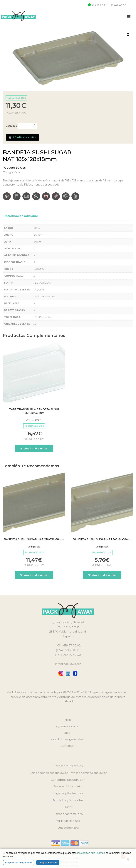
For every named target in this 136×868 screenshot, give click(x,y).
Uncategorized (68, 828)
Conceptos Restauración (68, 780)
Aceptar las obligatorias (19, 863)
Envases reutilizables (68, 766)
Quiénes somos (67, 726)
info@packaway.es (68, 664)
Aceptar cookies (48, 863)
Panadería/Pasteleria (68, 814)
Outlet (68, 807)
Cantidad (11, 126)
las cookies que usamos (91, 853)
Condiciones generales (67, 739)
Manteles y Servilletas (68, 800)
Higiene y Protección (68, 793)
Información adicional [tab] (21, 216)
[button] (128, 35)
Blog (67, 733)
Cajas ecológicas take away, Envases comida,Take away (68, 773)
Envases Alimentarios (68, 786)
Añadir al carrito (22, 137)
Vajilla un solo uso (68, 821)
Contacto (67, 746)
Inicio (67, 720)
